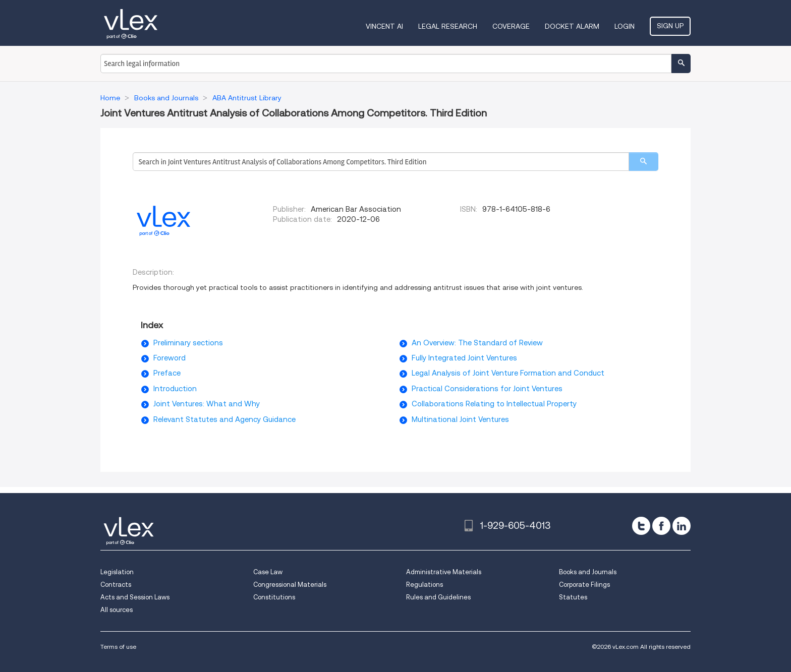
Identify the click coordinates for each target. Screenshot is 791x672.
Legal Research (448, 26)
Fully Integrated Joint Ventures (464, 358)
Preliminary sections (188, 343)
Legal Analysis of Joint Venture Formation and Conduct (508, 373)
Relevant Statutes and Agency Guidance (224, 419)
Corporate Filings (584, 585)
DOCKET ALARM (572, 26)
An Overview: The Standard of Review (477, 343)
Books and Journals (588, 572)
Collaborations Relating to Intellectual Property (494, 404)
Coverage (511, 26)
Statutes (573, 597)
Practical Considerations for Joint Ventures (487, 389)
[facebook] (661, 526)
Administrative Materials (444, 572)
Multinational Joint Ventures (460, 419)
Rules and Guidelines (438, 597)
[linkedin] (682, 526)
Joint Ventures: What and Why (207, 404)
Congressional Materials (290, 585)
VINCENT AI (384, 26)
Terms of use (118, 647)
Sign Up (670, 26)
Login (625, 26)
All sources (117, 610)
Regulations (425, 585)
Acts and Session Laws (135, 597)
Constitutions (274, 597)
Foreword (169, 358)
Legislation (117, 572)
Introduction (175, 389)
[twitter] (641, 526)
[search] (643, 162)
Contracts (116, 585)
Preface (167, 373)
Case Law (268, 572)
